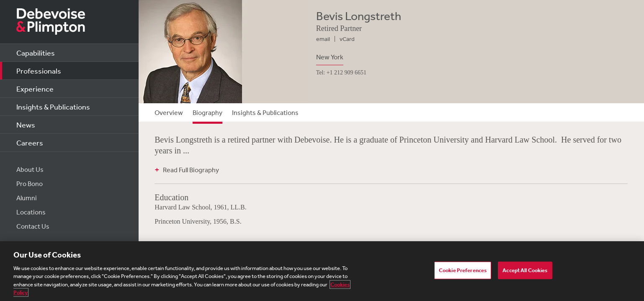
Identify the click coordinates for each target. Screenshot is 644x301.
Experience (35, 89)
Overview (169, 112)
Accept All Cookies (525, 270)
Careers (30, 143)
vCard (347, 39)
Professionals (39, 71)
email (323, 39)
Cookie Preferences (463, 270)
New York (330, 57)
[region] (322, 271)
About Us (30, 169)
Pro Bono (30, 184)
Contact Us (33, 226)
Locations (31, 212)
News (26, 125)
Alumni (27, 198)
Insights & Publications (53, 107)
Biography (207, 112)
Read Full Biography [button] (191, 170)
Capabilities (36, 53)
